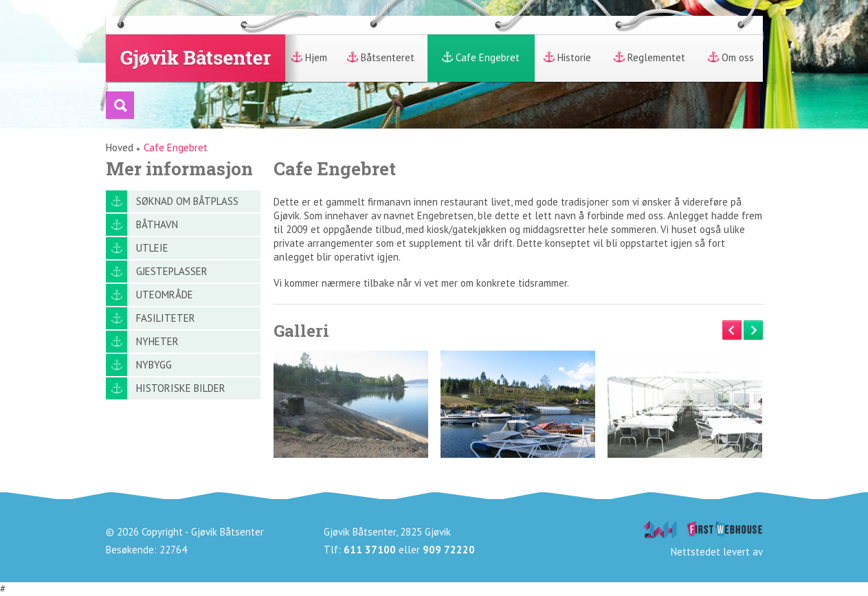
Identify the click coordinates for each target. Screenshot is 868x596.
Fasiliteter (166, 318)
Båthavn (157, 224)
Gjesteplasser (172, 271)
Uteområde (165, 295)
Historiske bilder (181, 388)
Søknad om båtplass (187, 201)
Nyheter (157, 341)
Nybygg (154, 365)
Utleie (152, 248)
